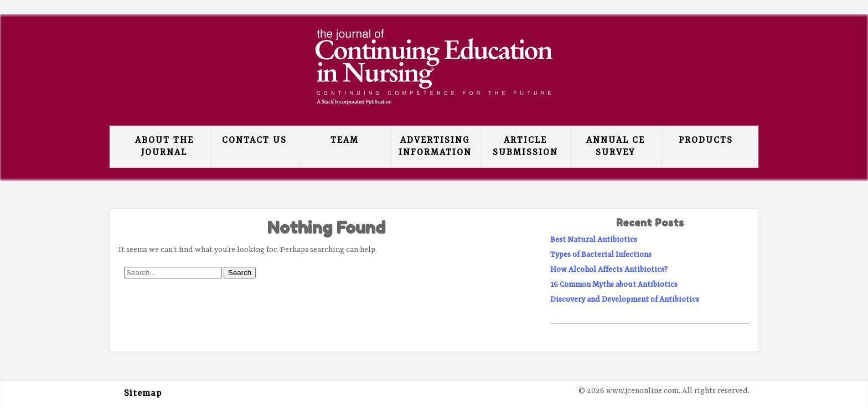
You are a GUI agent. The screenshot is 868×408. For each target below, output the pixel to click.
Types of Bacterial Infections (601, 255)
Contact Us (254, 141)
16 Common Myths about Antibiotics (614, 285)
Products (706, 141)
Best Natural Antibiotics (594, 240)
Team (345, 141)
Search (240, 273)
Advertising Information (435, 147)
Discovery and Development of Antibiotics (625, 299)
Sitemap (143, 394)
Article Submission (525, 147)
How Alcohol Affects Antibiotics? (609, 270)
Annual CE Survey (616, 147)
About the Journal (164, 147)
